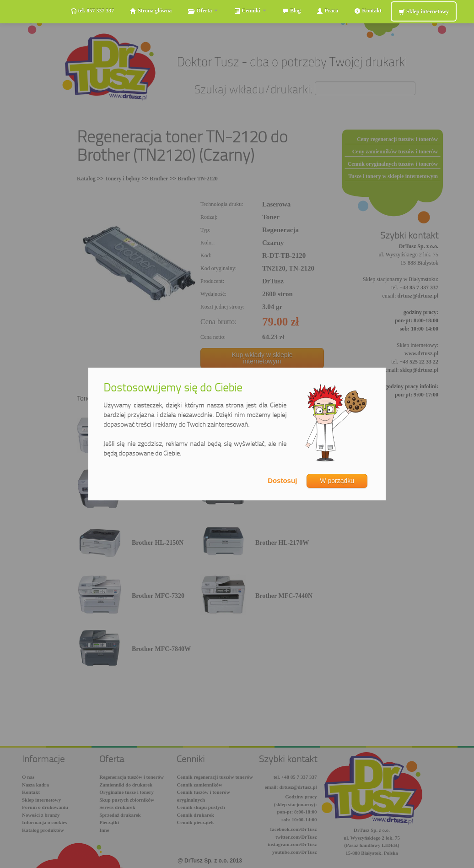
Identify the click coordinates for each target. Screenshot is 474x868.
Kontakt (368, 11)
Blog (291, 11)
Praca (327, 11)
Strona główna (151, 11)
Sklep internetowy (424, 12)
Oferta (203, 11)
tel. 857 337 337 (92, 11)
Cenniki (250, 11)
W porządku (337, 481)
